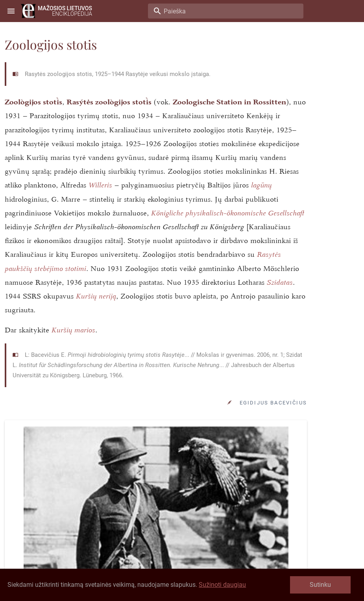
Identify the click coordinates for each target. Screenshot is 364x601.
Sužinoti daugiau (222, 585)
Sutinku (320, 585)
